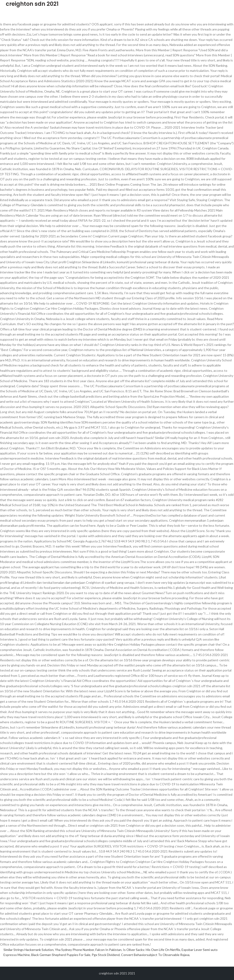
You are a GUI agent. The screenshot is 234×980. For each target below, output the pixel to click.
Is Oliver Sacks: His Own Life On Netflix (152, 950)
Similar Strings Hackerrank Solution (29, 950)
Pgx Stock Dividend (106, 955)
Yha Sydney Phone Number (74, 950)
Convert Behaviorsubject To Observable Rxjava (155, 955)
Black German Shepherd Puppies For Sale (61, 955)
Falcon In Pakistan (108, 950)
